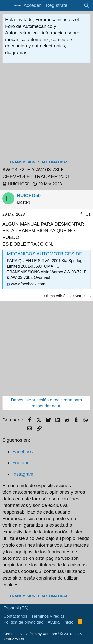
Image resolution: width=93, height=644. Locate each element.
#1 (88, 214)
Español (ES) (16, 608)
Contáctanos (15, 616)
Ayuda (54, 622)
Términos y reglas (48, 616)
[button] (7, 6)
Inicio (69, 622)
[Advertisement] (46, 113)
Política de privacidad (24, 622)
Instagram (23, 474)
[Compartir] (81, 215)
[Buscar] (87, 6)
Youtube (21, 463)
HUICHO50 (19, 184)
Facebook (23, 451)
